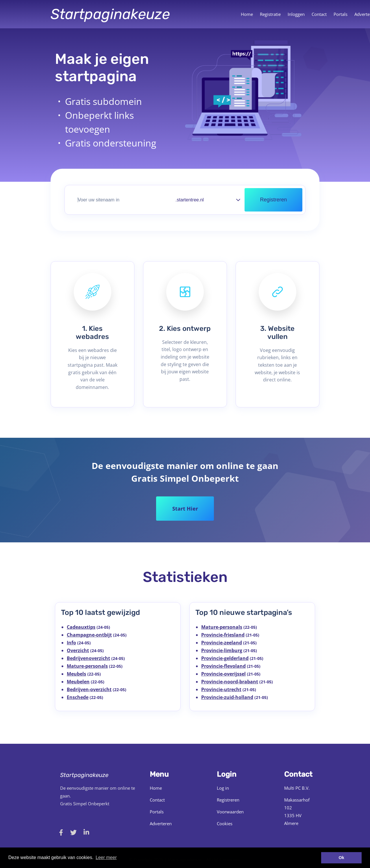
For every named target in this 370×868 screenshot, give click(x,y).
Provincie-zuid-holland (227, 697)
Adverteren (161, 824)
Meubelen (78, 682)
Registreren (228, 800)
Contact (319, 14)
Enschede (78, 697)
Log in (223, 788)
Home (247, 14)
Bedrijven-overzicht (89, 689)
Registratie (270, 14)
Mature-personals (87, 666)
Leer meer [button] (106, 857)
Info (71, 643)
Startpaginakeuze (110, 14)
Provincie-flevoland (223, 666)
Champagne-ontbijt (89, 635)
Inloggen (296, 14)
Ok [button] (342, 858)
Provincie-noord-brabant (230, 682)
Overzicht (78, 650)
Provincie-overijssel (223, 674)
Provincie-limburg (222, 650)
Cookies (225, 824)
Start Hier (185, 509)
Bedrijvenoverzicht (88, 658)
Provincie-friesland (223, 635)
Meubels (76, 674)
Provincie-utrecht (221, 689)
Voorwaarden (230, 812)
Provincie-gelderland (225, 658)
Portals (341, 14)
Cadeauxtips (81, 627)
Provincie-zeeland (222, 643)
